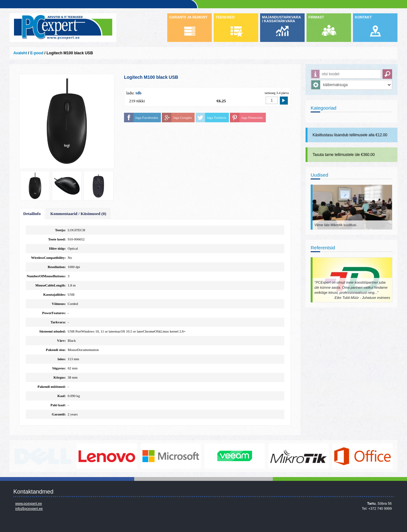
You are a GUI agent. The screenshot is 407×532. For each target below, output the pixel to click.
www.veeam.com (235, 456)
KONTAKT (363, 17)
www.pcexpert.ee (29, 503)
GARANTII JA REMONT (188, 17)
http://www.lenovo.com (107, 456)
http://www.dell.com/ (43, 456)
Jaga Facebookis (147, 118)
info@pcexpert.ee (29, 508)
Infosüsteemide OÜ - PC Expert (63, 28)
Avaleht (20, 53)
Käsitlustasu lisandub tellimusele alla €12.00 (350, 135)
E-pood (37, 53)
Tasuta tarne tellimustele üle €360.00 (344, 155)
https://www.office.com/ (362, 456)
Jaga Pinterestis (252, 118)
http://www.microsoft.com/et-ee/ (171, 456)
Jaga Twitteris (216, 118)
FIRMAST (316, 17)
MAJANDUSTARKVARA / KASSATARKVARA (281, 19)
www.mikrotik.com (299, 456)
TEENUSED (225, 17)
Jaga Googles (182, 118)
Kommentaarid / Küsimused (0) (78, 214)
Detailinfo (32, 214)
